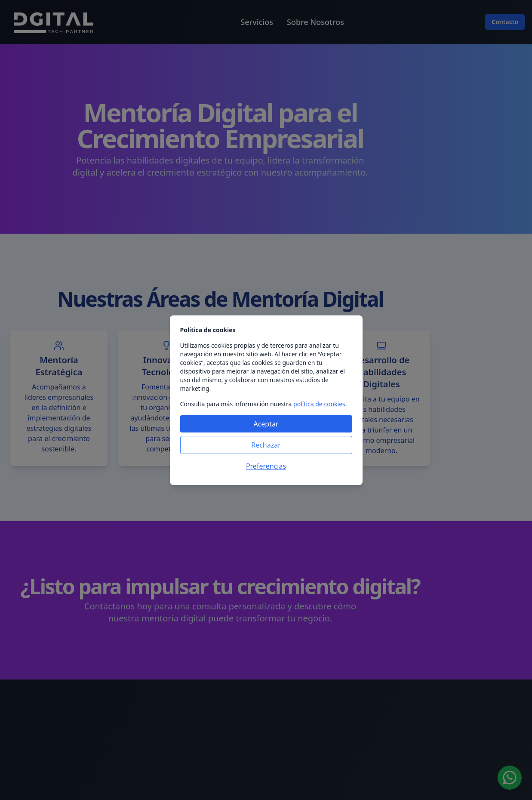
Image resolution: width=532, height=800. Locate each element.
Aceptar (266, 424)
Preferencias (266, 466)
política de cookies (319, 404)
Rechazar (266, 445)
